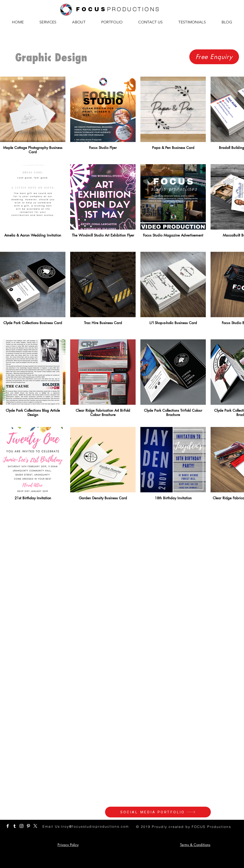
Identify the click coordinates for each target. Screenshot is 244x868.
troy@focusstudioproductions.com (95, 826)
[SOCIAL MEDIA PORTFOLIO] (158, 812)
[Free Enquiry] (214, 57)
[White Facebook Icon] (8, 826)
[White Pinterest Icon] (28, 826)
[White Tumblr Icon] (15, 826)
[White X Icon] (35, 826)
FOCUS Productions (211, 827)
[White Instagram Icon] (21, 826)
